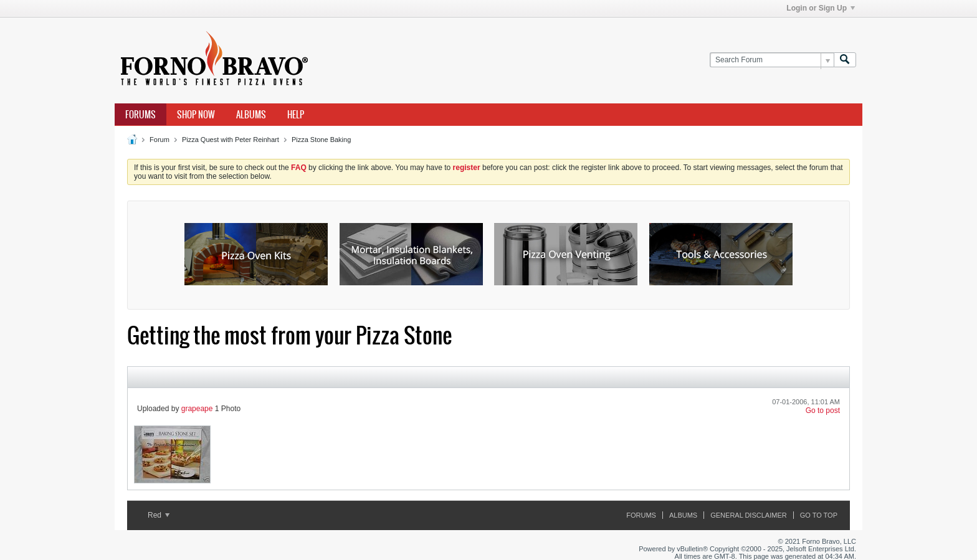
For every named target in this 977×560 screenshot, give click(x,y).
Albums (251, 115)
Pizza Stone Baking (321, 140)
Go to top (819, 515)
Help (296, 115)
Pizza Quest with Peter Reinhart (231, 140)
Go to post (823, 411)
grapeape (197, 409)
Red (159, 515)
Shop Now (196, 115)
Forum (160, 140)
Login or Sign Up (821, 8)
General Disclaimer (748, 515)
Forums (141, 115)
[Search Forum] (772, 60)
